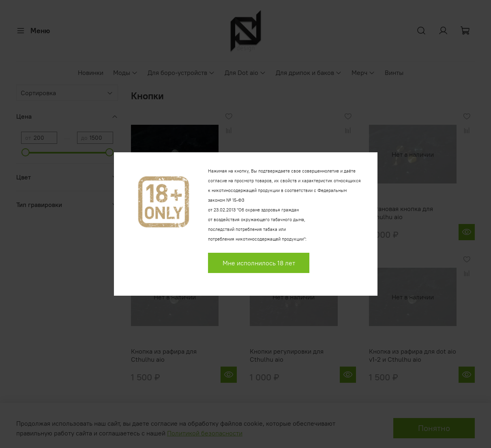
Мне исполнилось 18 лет (259, 263)
